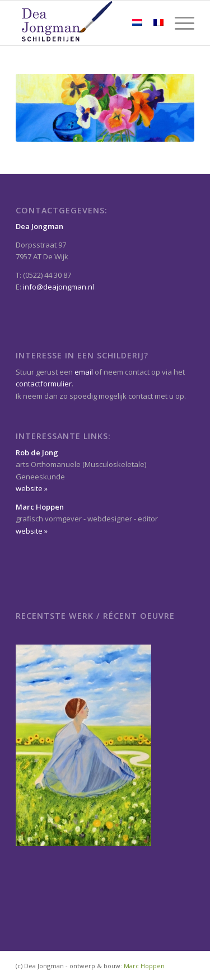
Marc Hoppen (144, 966)
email (84, 372)
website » (32, 488)
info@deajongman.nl (59, 287)
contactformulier (44, 384)
